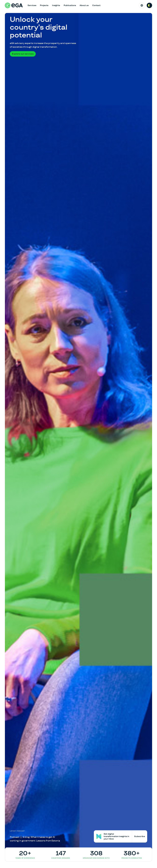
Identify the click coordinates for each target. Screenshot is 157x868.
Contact (96, 5)
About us (84, 5)
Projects (44, 5)
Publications (70, 5)
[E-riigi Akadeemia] (14, 5)
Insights (56, 5)
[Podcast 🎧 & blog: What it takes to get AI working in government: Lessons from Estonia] (36, 836)
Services (32, 5)
